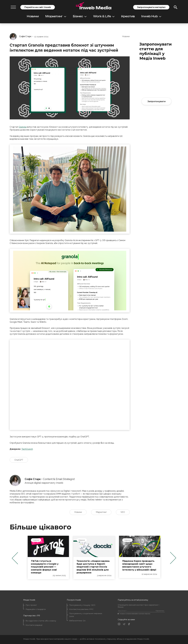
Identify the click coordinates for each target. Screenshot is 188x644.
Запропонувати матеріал (151, 7)
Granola (23, 127)
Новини (33, 16)
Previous (15, 558)
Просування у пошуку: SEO (82, 605)
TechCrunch (27, 449)
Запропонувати (157, 101)
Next (173, 558)
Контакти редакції (34, 625)
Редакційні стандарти (36, 609)
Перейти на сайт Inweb (38, 7)
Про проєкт (31, 605)
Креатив (128, 16)
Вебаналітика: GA (77, 621)
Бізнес (80, 16)
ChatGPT (19, 460)
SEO (123, 512)
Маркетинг (56, 16)
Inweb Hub (151, 16)
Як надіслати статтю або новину (41, 621)
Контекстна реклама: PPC (81, 609)
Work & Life (104, 16)
